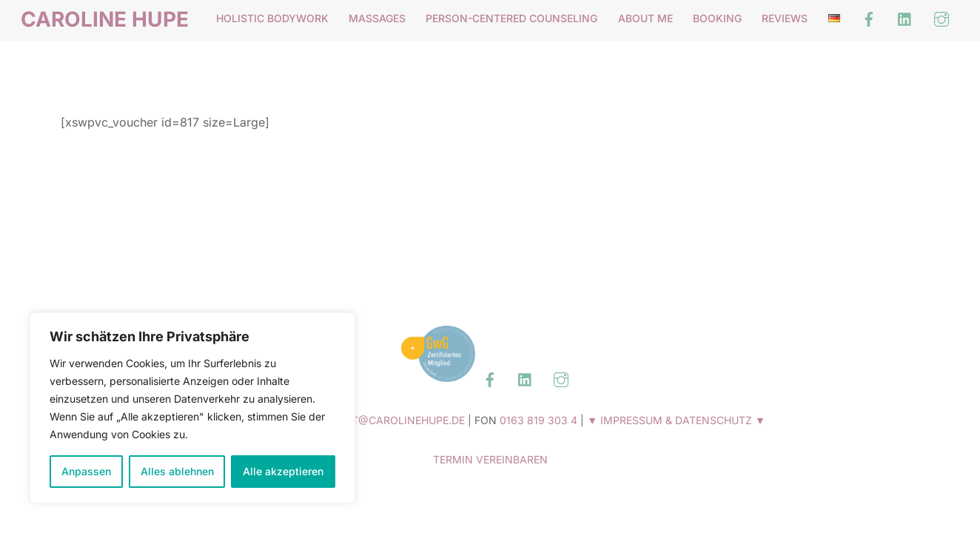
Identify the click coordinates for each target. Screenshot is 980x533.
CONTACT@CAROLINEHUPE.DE (386, 420)
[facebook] (869, 18)
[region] (192, 408)
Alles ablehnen (177, 471)
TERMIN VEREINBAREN (490, 459)
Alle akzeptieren (283, 471)
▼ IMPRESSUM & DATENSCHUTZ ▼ (676, 420)
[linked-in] (905, 18)
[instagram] (942, 18)
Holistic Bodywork (272, 18)
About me (645, 18)
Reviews (785, 18)
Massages (377, 18)
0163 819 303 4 (538, 420)
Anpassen (86, 471)
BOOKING (717, 18)
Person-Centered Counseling (511, 18)
